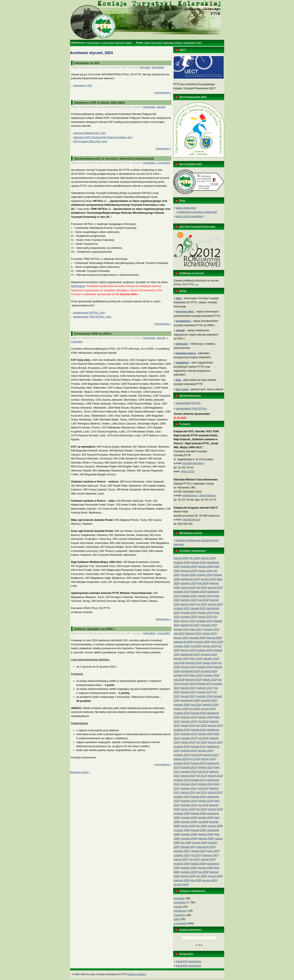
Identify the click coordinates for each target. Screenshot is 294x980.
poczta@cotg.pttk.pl (193, 463)
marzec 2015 (188, 726)
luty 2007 (194, 859)
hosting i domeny (137, 974)
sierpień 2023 (205, 596)
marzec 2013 (181, 759)
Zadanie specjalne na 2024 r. (95, 629)
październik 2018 (190, 671)
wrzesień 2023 (188, 596)
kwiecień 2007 (210, 855)
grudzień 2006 (182, 864)
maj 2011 (203, 788)
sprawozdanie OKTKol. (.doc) (89, 313)
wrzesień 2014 (188, 734)
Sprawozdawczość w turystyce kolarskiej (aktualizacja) (114, 158)
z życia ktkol (107, 43)
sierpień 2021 (181, 629)
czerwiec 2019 (211, 659)
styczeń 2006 (215, 876)
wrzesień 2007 (182, 851)
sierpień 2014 (205, 734)
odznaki (119, 43)
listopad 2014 (198, 730)
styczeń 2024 (215, 588)
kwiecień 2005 (182, 880)
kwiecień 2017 (188, 692)
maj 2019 (179, 663)
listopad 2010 (198, 797)
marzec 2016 (181, 709)
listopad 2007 (188, 847)
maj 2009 (203, 822)
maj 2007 (196, 855)
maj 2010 (203, 805)
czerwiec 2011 (188, 788)
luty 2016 (194, 709)
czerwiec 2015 (188, 721)
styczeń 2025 (188, 575)
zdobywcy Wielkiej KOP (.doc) (89, 133)
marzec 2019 (209, 663)
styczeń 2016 (208, 709)
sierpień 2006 (205, 868)
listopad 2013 (198, 747)
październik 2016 (190, 700)
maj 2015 (203, 721)
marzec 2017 (205, 692)
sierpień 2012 (205, 767)
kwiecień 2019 (193, 663)
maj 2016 (196, 705)
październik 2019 (190, 654)
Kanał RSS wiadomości (189, 961)
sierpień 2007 (198, 851)
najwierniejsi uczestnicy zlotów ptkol (198, 212)
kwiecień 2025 (188, 571)
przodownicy (181, 911)
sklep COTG (188, 471)
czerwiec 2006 (188, 872)
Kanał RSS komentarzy (188, 966)
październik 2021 (190, 625)
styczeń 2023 (215, 604)
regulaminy (189, 43)
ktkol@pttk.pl (78, 286)
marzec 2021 (209, 633)
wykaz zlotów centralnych (190, 216)
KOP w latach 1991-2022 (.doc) (90, 141)
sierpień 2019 (181, 659)
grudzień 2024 (204, 575)
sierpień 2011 (205, 784)
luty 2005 (196, 880)
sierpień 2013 (205, 751)
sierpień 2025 (205, 567)
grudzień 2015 (182, 713)
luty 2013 (194, 759)
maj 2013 (196, 755)
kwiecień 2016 (210, 705)
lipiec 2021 (196, 629)
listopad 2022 (198, 608)
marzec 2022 (205, 617)
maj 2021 (179, 633)
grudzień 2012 (182, 763)
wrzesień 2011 (188, 784)
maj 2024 (203, 583)
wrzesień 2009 (188, 818)
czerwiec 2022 (188, 617)
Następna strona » (80, 772)
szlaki (128, 43)
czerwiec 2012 (188, 772)
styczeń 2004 (181, 884)
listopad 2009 (198, 813)
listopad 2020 (214, 638)
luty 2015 (201, 726)
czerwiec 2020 (182, 646)
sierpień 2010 (205, 801)
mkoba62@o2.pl (191, 520)
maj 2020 (196, 646)
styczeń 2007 (208, 859)
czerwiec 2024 (188, 583)
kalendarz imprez (173, 43)
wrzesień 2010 (188, 801)
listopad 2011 (198, 780)
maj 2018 (179, 680)
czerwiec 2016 (182, 705)
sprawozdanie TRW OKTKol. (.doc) (92, 317)
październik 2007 (206, 847)
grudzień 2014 (182, 730)
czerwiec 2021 (211, 629)
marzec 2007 (181, 859)
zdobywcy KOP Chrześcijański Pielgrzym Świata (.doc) (103, 137)
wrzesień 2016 (208, 700)
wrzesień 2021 (208, 625)
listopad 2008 (198, 830)
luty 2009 (201, 826)
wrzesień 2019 (208, 654)
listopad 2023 (198, 592)
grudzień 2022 (182, 608)
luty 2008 (185, 843)
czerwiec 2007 (182, 855)
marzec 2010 (188, 809)
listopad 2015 (198, 713)
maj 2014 (203, 738)
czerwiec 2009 (188, 822)
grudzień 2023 (182, 592)
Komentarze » (163, 149)
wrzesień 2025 (188, 567)
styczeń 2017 (188, 696)
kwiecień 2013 (210, 755)
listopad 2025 (198, 562)
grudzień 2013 (182, 747)
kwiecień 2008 (205, 839)
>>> (197, 284)
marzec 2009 (188, 826)
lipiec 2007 (213, 851)
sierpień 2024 (208, 579)
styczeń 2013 (208, 759)
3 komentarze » (163, 324)
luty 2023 (201, 604)
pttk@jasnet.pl (190, 496)
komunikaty (93, 43)
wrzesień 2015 (188, 717)
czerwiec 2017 (205, 688)
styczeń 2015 (215, 726)
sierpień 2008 (205, 834)
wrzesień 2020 (201, 642)
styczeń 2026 (208, 558)
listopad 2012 (198, 763)
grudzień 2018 (204, 667)
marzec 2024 (188, 588)
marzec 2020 (209, 646)
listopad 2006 (198, 864)
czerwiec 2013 (182, 755)
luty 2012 (201, 776)
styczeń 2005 (209, 880)
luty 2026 (194, 558)
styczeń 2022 (188, 621)
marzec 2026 (181, 558)
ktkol (147, 43)
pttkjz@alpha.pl (208, 496)
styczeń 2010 (215, 809)
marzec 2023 (188, 604)
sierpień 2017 (188, 688)
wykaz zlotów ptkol (186, 208)
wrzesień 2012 (188, 767)
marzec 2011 (188, 792)
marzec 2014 (188, 742)
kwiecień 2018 (193, 680)
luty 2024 (201, 588)
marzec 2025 (205, 571)
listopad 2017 (204, 684)
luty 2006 (201, 876)
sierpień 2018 (181, 675)
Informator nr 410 (87, 63)
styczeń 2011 (215, 792)
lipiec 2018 (196, 675)
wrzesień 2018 (208, 671)
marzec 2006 (188, 876)
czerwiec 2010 (188, 805)
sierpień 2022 (205, 613)
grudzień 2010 (182, 797)
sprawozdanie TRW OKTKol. (191, 409)
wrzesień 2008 (188, 834)
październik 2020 (183, 642)
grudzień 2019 (204, 650)
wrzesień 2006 (188, 868)
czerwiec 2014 (188, 738)
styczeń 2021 (181, 638)
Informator (156, 43)
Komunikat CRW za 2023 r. (93, 334)
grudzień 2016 (204, 696)
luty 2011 (201, 792)
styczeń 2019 (188, 667)
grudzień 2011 (182, 780)
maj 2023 (203, 600)
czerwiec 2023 (188, 600)
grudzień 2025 (182, 562)
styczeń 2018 (188, 684)
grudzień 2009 (182, 813)
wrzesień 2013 (188, 751)
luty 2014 (201, 742)
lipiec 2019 (196, 659)
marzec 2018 (209, 680)
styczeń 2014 (215, 742)
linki (199, 43)
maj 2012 (203, 772)
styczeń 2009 (215, 826)
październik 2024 (190, 579)
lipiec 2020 (217, 642)
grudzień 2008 (182, 830)
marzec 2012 (188, 776)
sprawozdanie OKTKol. (188, 403)
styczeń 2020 (188, 650)
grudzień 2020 (197, 638)
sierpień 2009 (205, 818)
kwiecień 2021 (193, 633)
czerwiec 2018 (211, 675)
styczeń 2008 (199, 843)
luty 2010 (201, 809)
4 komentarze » (163, 93)
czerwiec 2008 (188, 839)
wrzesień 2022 (188, 613)
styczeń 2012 (215, 776)
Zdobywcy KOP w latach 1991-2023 (100, 103)
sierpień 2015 (205, 717)
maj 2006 (203, 872)
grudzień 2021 (204, 621)
